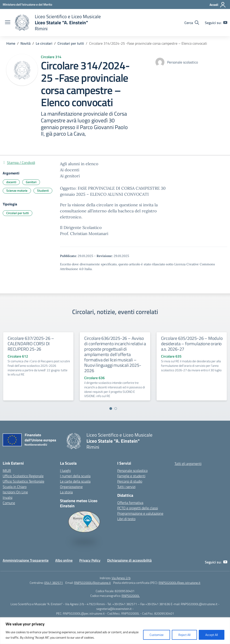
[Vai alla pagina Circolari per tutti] (71, 43)
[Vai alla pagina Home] (11, 43)
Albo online (64, 560)
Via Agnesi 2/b (121, 578)
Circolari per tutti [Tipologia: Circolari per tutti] (18, 213)
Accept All (212, 635)
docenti (11, 182)
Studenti (43, 190)
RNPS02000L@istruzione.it (92, 583)
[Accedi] (218, 5)
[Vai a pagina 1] (111, 409)
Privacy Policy (90, 560)
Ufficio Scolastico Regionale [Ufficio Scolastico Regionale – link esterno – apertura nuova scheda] (23, 476)
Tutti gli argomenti (188, 464)
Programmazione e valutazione (140, 513)
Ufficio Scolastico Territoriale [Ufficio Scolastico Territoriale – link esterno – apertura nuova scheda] (23, 481)
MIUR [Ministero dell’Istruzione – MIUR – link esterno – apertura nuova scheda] (7, 470)
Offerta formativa (130, 503)
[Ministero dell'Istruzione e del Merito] (27, 4)
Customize (157, 635)
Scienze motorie (17, 190)
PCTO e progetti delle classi (138, 508)
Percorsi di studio (130, 481)
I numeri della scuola (75, 476)
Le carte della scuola (75, 481)
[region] (115, 631)
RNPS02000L (131, 596)
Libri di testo (126, 519)
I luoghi (65, 470)
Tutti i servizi (126, 487)
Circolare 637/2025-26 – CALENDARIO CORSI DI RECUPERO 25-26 (31, 344)
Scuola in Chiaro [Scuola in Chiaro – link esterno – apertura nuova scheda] (15, 487)
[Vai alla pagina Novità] (25, 43)
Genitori (31, 182)
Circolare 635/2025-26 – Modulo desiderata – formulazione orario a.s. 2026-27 (192, 344)
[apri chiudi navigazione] (8, 23)
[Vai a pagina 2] (116, 409)
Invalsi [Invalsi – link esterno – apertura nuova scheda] (8, 497)
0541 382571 (54, 583)
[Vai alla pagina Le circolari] (44, 43)
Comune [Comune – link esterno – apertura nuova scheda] (9, 503)
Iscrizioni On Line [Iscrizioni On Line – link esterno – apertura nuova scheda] (15, 492)
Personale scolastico (132, 470)
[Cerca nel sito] (192, 23)
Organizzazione (71, 487)
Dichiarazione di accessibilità (129, 560)
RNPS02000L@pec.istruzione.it (179, 583)
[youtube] (225, 23)
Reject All (184, 635)
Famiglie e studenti (131, 476)
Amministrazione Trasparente (26, 560)
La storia (66, 492)
